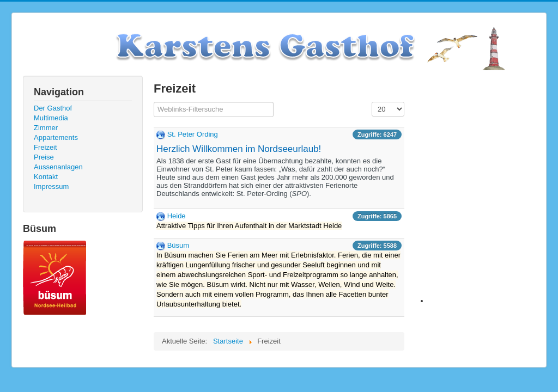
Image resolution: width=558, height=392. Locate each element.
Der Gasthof (53, 108)
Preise (44, 157)
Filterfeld (154, 102)
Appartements (56, 137)
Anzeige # (372, 102)
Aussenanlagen (58, 167)
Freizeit (46, 147)
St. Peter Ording (193, 134)
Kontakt (46, 177)
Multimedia (51, 118)
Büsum (178, 245)
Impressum (51, 186)
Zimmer (46, 128)
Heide (177, 216)
